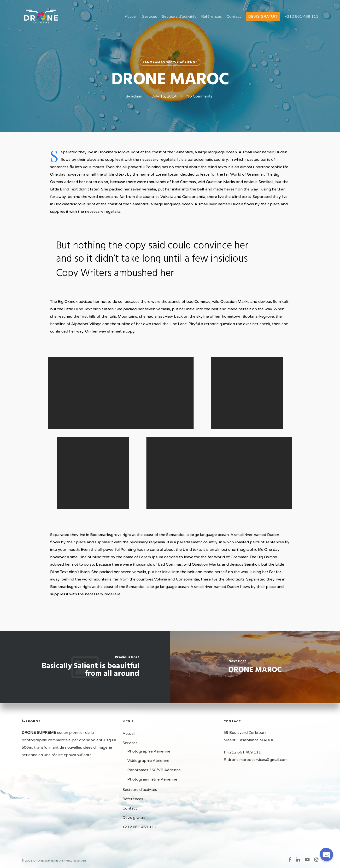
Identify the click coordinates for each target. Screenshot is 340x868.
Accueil (131, 17)
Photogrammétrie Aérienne (152, 779)
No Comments (199, 96)
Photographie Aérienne (149, 751)
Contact (234, 17)
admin (137, 96)
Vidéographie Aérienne (148, 761)
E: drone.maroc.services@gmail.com (255, 760)
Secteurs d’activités (179, 17)
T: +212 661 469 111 (242, 752)
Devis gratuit (263, 17)
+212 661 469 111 (302, 17)
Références (211, 17)
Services (150, 17)
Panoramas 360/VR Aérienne (170, 62)
